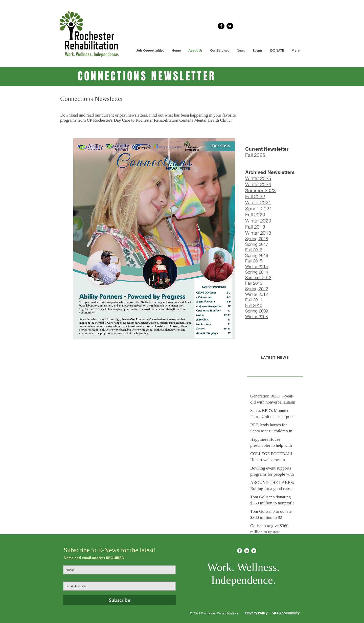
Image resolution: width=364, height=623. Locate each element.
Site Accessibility (286, 613)
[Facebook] (240, 551)
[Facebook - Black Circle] (221, 26)
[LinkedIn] (247, 551)
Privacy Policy (257, 613)
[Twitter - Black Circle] (230, 26)
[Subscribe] (119, 600)
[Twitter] (254, 551)
